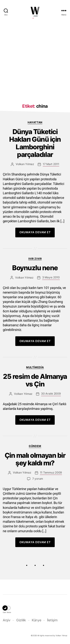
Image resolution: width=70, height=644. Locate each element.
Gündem (35, 446)
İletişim (52, 620)
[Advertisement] (35, 60)
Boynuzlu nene (35, 268)
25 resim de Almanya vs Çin (35, 380)
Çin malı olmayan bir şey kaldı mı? (35, 459)
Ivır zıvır (35, 259)
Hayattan (35, 122)
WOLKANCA (35, 11)
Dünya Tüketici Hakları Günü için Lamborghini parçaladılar (35, 143)
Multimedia (35, 367)
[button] (7, 609)
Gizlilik (21, 620)
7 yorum (38, 479)
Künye (36, 620)
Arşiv (7, 620)
